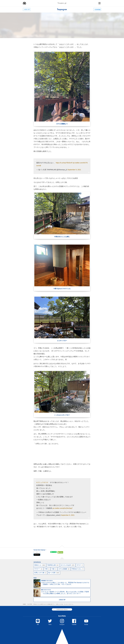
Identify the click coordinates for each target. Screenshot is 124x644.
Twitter (50, 624)
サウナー (39, 569)
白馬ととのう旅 (40, 573)
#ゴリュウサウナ (42, 482)
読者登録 (98, 9)
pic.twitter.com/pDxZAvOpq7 (63, 508)
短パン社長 (54, 573)
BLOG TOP (27, 9)
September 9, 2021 (74, 170)
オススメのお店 (68, 565)
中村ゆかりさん (78, 569)
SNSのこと (40, 565)
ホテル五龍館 (64, 569)
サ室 (47, 569)
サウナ (80, 565)
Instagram (62, 624)
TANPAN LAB (53, 565)
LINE (38, 624)
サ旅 (54, 569)
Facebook (74, 624)
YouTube (86, 624)
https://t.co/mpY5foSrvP (64, 163)
